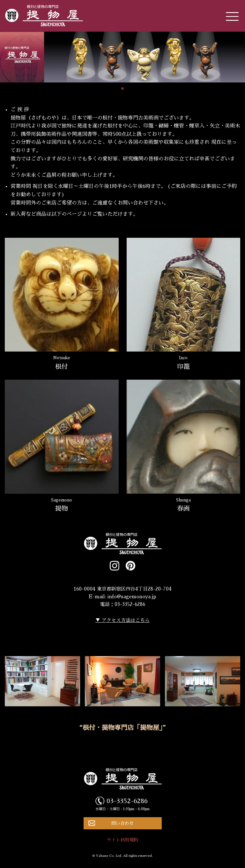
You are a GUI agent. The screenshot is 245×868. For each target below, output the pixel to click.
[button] (122, 89)
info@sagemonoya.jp (132, 597)
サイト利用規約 (122, 840)
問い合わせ (122, 823)
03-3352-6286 (127, 801)
